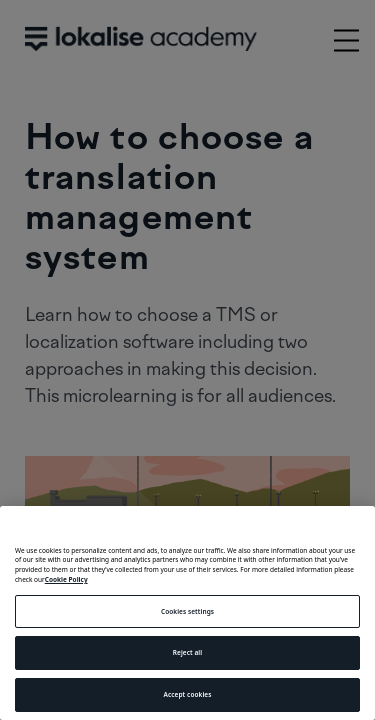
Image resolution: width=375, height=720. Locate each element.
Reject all (187, 652)
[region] (187, 613)
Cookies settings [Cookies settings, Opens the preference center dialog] (187, 611)
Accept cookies (188, 694)
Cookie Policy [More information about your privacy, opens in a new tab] (66, 579)
